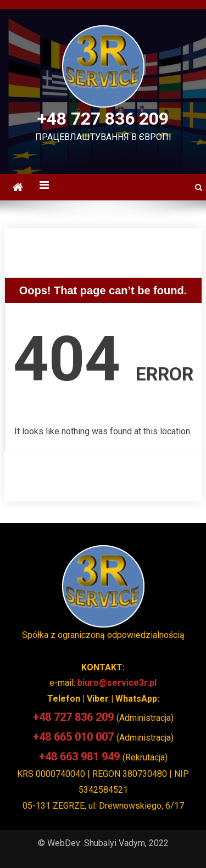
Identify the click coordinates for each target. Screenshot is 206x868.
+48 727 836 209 (103, 119)
